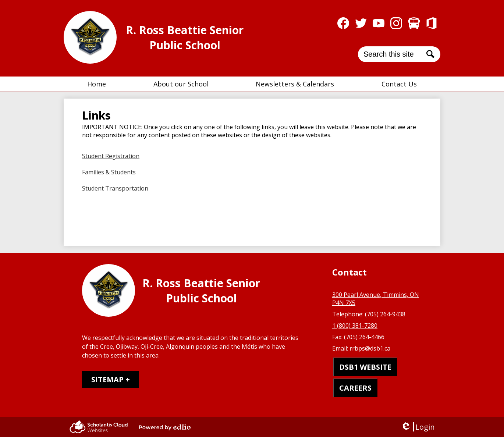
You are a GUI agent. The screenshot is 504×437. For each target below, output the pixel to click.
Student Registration (111, 156)
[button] (181, 84)
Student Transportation (115, 188)
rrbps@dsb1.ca (370, 348)
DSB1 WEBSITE (365, 367)
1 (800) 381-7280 (355, 326)
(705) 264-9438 (385, 314)
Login (418, 427)
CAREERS (355, 388)
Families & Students (109, 172)
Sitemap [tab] (107, 379)
